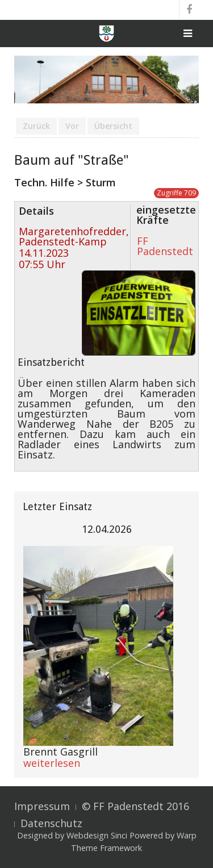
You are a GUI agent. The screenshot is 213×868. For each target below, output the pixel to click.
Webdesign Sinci (97, 835)
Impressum (42, 806)
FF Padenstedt (165, 246)
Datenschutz (51, 823)
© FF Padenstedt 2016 (135, 806)
